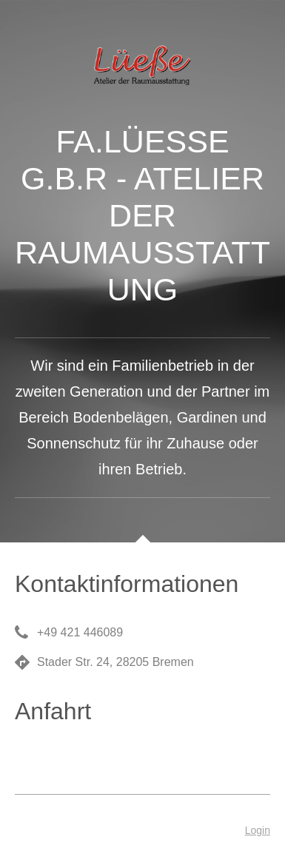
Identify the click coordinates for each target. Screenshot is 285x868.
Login (258, 830)
